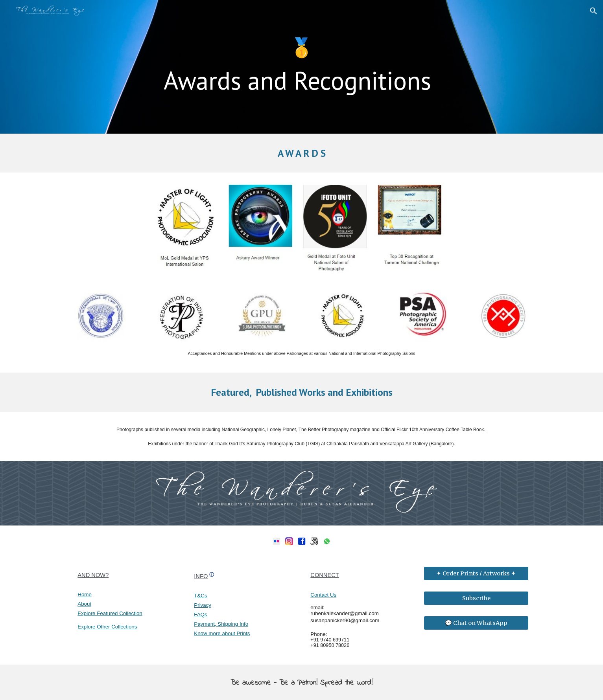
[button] (594, 11)
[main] (301, 67)
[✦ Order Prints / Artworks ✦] (476, 574)
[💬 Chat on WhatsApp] (476, 623)
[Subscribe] (476, 598)
